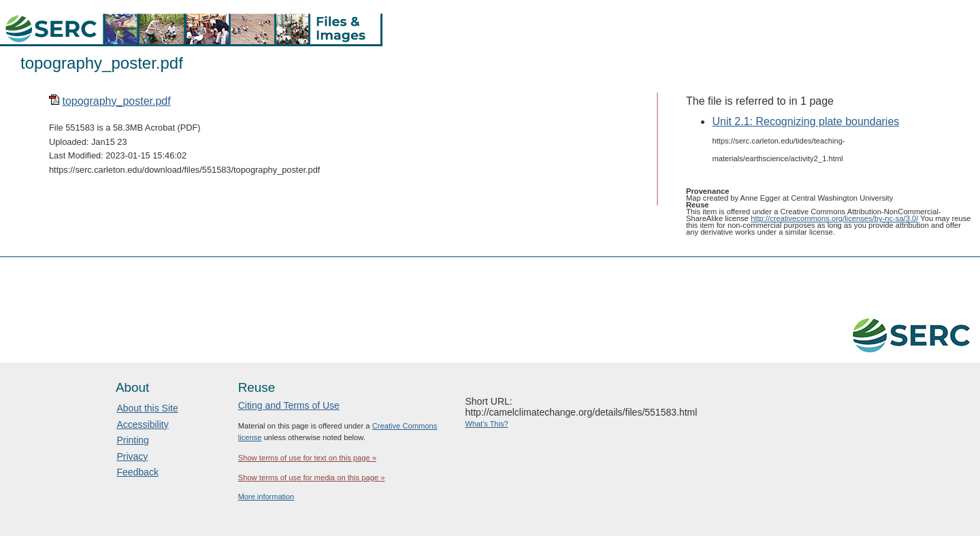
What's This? (487, 424)
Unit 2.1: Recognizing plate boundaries (805, 121)
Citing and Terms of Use (289, 405)
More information (266, 497)
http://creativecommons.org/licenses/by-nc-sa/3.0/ (834, 218)
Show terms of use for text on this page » (307, 458)
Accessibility (142, 424)
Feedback (137, 472)
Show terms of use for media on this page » (312, 478)
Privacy (132, 456)
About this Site (147, 408)
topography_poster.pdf (116, 101)
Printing (132, 440)
